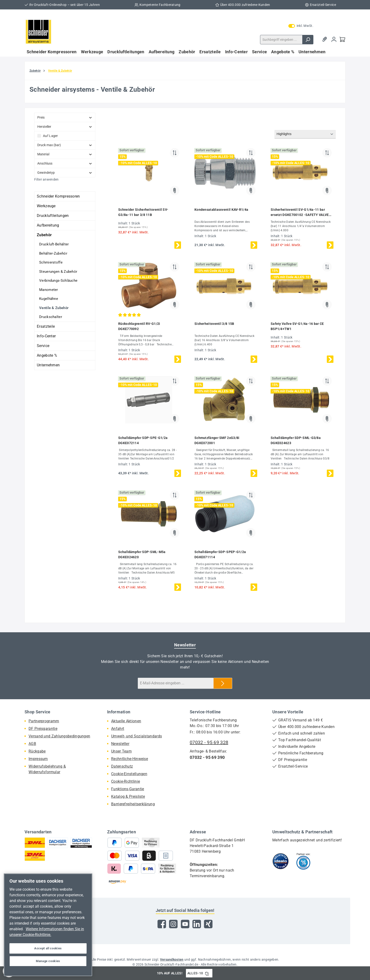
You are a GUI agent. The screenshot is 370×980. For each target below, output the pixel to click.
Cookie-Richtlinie (126, 781)
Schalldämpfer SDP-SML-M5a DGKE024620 (142, 554)
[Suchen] (308, 40)
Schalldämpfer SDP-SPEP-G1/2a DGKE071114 (220, 554)
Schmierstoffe (51, 262)
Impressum (38, 759)
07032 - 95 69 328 (209, 742)
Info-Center (46, 336)
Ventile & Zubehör (54, 308)
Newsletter (120, 744)
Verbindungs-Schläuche (58, 281)
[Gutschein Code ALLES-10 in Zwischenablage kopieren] (207, 973)
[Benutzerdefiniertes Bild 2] (303, 861)
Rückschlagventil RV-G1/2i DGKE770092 (139, 326)
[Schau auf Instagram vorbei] (173, 924)
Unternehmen (48, 365)
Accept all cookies (48, 948)
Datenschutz (122, 766)
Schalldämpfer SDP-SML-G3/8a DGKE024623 (296, 440)
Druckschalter (51, 317)
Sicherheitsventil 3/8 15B (214, 324)
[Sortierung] (305, 134)
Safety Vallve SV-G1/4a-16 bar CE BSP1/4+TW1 (297, 326)
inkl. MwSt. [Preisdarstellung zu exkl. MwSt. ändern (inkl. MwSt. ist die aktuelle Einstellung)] (301, 26)
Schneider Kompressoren (58, 196)
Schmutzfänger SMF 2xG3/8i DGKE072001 (217, 440)
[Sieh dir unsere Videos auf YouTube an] (185, 924)
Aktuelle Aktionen (126, 721)
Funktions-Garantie (128, 789)
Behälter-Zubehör (53, 253)
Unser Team (121, 751)
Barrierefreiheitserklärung (133, 804)
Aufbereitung (48, 225)
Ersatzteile (46, 326)
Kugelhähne (49, 299)
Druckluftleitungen (53, 216)
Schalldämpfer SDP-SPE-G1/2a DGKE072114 (143, 440)
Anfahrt (118, 729)
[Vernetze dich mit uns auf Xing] (208, 924)
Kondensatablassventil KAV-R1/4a (221, 210)
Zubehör (44, 235)
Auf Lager (50, 136)
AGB (32, 744)
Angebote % (47, 355)
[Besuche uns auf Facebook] (162, 924)
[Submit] (223, 683)
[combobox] (281, 40)
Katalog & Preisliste (128, 796)
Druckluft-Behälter (54, 244)
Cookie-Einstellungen (129, 774)
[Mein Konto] (334, 39)
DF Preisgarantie (43, 729)
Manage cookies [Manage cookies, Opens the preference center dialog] (48, 961)
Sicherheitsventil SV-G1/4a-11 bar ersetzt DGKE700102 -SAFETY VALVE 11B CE (300, 213)
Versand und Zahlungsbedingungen (59, 736)
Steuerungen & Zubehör (58, 272)
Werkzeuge (46, 206)
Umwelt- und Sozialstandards (137, 736)
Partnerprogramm (44, 721)
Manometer (49, 290)
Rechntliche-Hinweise (130, 759)
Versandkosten (172, 959)
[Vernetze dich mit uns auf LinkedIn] (197, 924)
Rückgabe (37, 751)
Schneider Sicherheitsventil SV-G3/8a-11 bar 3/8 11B (143, 212)
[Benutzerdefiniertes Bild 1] (281, 861)
